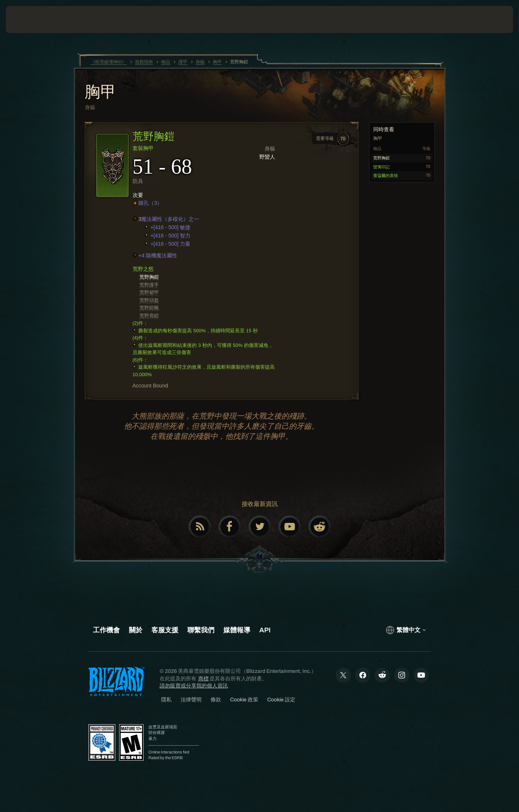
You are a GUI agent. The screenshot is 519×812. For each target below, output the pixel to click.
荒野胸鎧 (149, 277)
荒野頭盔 (149, 300)
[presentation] (29, 20)
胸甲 (100, 93)
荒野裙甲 (149, 292)
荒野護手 (149, 285)
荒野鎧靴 (149, 308)
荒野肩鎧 (149, 316)
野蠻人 (267, 157)
